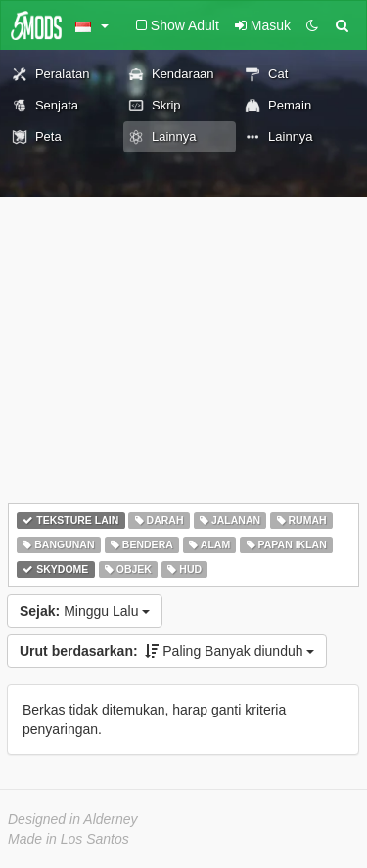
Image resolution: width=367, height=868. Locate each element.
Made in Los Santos (69, 839)
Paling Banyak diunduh (167, 651)
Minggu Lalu (85, 611)
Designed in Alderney (73, 819)
